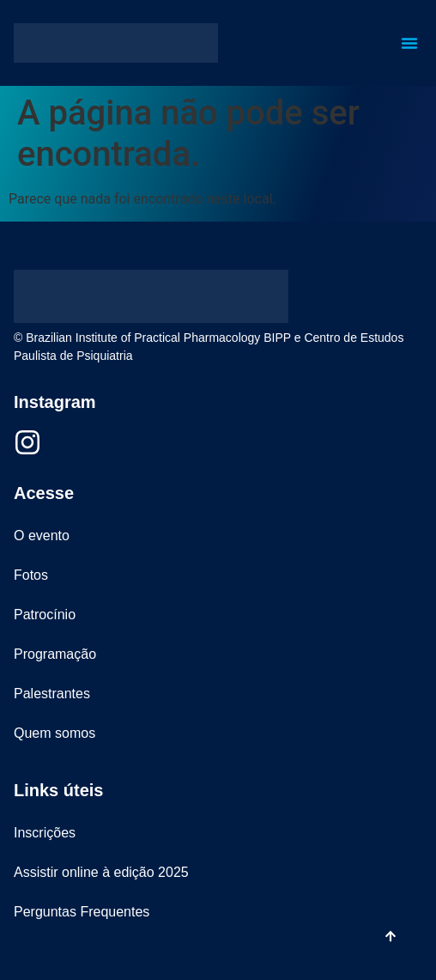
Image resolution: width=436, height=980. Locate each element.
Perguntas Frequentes (82, 912)
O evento (42, 536)
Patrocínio (45, 615)
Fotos (31, 575)
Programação (55, 654)
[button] (409, 43)
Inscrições (45, 833)
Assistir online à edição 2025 (101, 872)
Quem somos (54, 733)
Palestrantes (52, 694)
